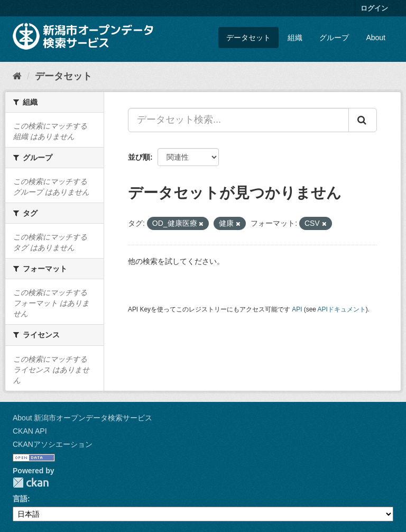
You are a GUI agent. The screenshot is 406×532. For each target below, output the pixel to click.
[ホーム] (17, 76)
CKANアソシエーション (53, 444)
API (297, 309)
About (376, 38)
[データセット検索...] (238, 120)
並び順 (139, 157)
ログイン (374, 8)
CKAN (31, 483)
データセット (248, 38)
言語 (20, 499)
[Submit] (363, 120)
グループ (334, 38)
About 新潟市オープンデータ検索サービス (82, 418)
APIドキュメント (342, 309)
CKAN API (30, 431)
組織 (295, 38)
